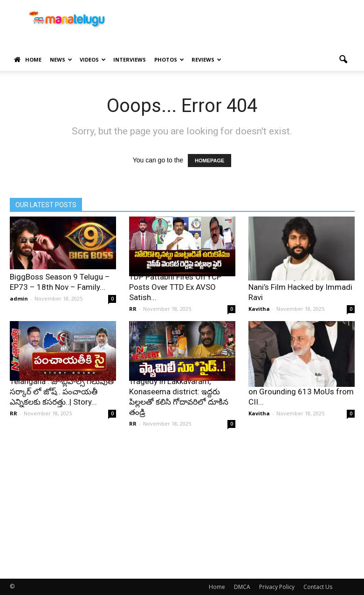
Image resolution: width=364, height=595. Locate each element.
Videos (93, 59)
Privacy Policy (277, 587)
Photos (169, 59)
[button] (343, 60)
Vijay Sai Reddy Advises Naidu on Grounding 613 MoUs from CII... (301, 392)
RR (133, 309)
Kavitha (259, 309)
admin (19, 298)
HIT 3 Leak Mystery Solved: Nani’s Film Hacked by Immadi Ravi (300, 287)
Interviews (130, 59)
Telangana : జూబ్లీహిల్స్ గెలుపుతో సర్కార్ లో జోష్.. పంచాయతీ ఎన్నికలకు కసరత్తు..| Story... (63, 392)
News (61, 59)
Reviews (206, 59)
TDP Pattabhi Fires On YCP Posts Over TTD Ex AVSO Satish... (175, 287)
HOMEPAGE (209, 161)
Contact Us (318, 587)
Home (28, 60)
